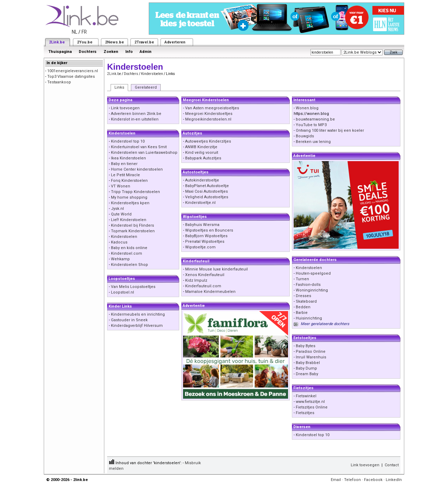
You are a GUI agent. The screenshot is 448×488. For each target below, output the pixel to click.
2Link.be (57, 42)
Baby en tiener (124, 164)
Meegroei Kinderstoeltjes (209, 114)
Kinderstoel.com (127, 253)
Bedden (303, 307)
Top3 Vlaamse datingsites (71, 77)
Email (336, 480)
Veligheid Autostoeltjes (207, 197)
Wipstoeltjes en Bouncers (209, 230)
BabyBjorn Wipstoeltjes (206, 236)
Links (119, 87)
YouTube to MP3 (311, 125)
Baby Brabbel (308, 363)
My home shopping (129, 197)
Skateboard (306, 301)
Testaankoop (59, 82)
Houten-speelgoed (313, 273)
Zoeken (111, 52)
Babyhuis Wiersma (202, 225)
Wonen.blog (307, 108)
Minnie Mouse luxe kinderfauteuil (216, 269)
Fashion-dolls (308, 285)
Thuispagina (60, 52)
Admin (146, 52)
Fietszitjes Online (312, 407)
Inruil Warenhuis (311, 357)
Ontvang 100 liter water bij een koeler (330, 130)
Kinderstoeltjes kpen (130, 203)
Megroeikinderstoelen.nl (208, 119)
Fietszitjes (305, 413)
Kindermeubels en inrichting (138, 314)
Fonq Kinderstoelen (129, 181)
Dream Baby (307, 374)
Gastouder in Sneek (129, 320)
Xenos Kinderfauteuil (205, 275)
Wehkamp (120, 259)
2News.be (114, 42)
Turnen (302, 279)
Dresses (303, 296)
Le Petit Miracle (125, 175)
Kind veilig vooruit (202, 153)
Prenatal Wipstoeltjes (205, 242)
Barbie (302, 313)
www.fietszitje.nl (310, 402)
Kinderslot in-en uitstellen (135, 119)
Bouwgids (305, 136)
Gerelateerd (146, 87)
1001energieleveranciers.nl (73, 71)
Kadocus (119, 242)
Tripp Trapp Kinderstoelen (135, 192)
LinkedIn (394, 480)
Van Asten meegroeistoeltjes (212, 108)
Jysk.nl (117, 209)
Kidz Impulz (196, 280)
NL (75, 32)
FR (84, 32)
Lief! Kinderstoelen (129, 220)
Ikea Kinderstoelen (128, 158)
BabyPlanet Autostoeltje (207, 186)
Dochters (88, 52)
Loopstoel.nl (122, 292)
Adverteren (175, 42)
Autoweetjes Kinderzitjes (208, 141)
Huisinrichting (309, 318)
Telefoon (352, 480)
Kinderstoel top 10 (128, 141)
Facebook (373, 480)
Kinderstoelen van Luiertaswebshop (144, 153)
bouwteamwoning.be (315, 119)
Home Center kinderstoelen (137, 169)
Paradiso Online (311, 352)
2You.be (85, 42)
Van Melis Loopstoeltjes (133, 287)
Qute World (121, 214)
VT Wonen (121, 186)
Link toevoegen (125, 108)
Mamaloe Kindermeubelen (210, 292)
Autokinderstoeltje (202, 180)
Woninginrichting (312, 290)
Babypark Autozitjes (203, 158)
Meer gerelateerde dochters (325, 324)
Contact (392, 465)
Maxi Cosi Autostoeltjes (206, 191)
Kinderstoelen (152, 74)
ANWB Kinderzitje (201, 147)
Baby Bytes (306, 346)
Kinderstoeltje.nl (200, 203)
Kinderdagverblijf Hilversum (137, 326)
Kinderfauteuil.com (203, 286)
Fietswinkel (306, 396)
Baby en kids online (129, 248)
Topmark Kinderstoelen (133, 231)
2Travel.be (144, 42)
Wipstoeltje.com (200, 247)
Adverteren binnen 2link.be (136, 114)
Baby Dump (306, 368)
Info (129, 52)
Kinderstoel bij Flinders (132, 225)
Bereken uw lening (313, 142)
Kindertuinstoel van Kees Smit (139, 147)
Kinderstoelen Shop (129, 265)
